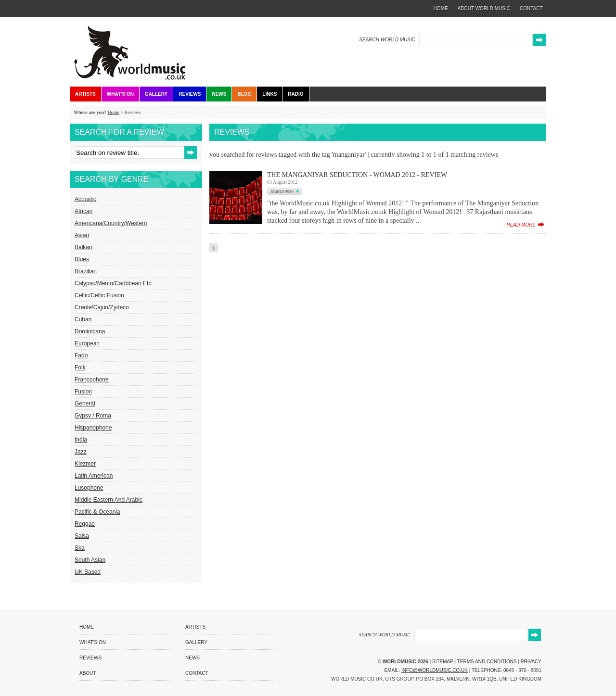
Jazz (81, 452)
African (83, 211)
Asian (82, 235)
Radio (295, 94)
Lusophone (89, 488)
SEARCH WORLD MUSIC (387, 40)
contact (531, 8)
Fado (81, 355)
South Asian (90, 560)
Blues (82, 259)
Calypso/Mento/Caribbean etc (113, 283)
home (441, 8)
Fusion (83, 392)
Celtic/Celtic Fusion (99, 295)
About (88, 673)
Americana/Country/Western (111, 223)
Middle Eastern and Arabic (109, 500)
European (87, 343)
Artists (85, 94)
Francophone (92, 380)
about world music (484, 8)
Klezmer (85, 464)
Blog (244, 94)
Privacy (531, 662)
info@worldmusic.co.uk (435, 670)
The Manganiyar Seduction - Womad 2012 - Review (357, 175)
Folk (80, 367)
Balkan (83, 247)
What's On (120, 94)
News (219, 94)
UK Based (88, 572)
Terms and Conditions (487, 662)
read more (521, 225)
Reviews (190, 94)
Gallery (156, 94)
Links (269, 94)
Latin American (94, 476)
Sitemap (443, 662)
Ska (80, 548)
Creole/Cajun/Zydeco (102, 307)
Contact (197, 673)
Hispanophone (93, 428)
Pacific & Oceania (97, 512)
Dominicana (90, 331)
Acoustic (85, 199)
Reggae (85, 524)
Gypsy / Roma (93, 416)
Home (113, 112)
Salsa (82, 536)
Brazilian (86, 271)
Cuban (83, 319)
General (85, 404)
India (81, 440)
